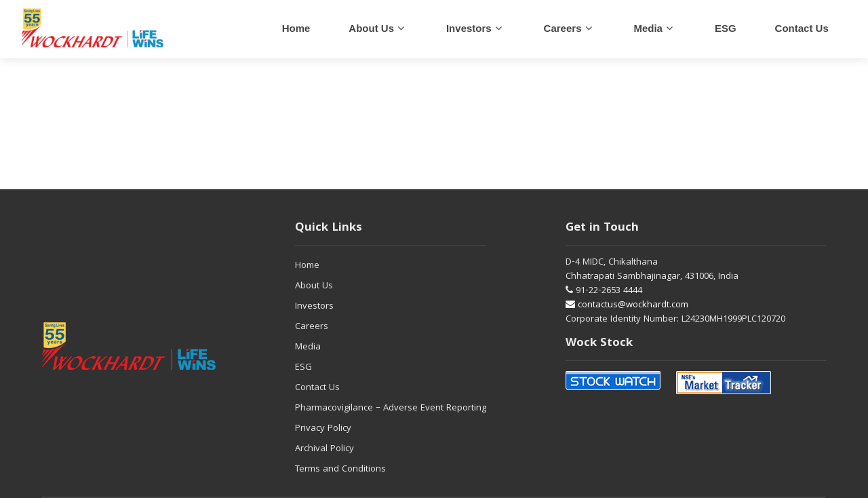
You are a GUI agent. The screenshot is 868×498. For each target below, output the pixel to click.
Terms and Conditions (340, 470)
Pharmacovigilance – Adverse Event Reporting (391, 408)
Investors (469, 28)
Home (296, 28)
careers (563, 28)
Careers (312, 327)
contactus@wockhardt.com (627, 305)
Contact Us (317, 388)
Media (648, 28)
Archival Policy (324, 449)
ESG (726, 28)
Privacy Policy (323, 429)
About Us (371, 28)
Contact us (802, 28)
